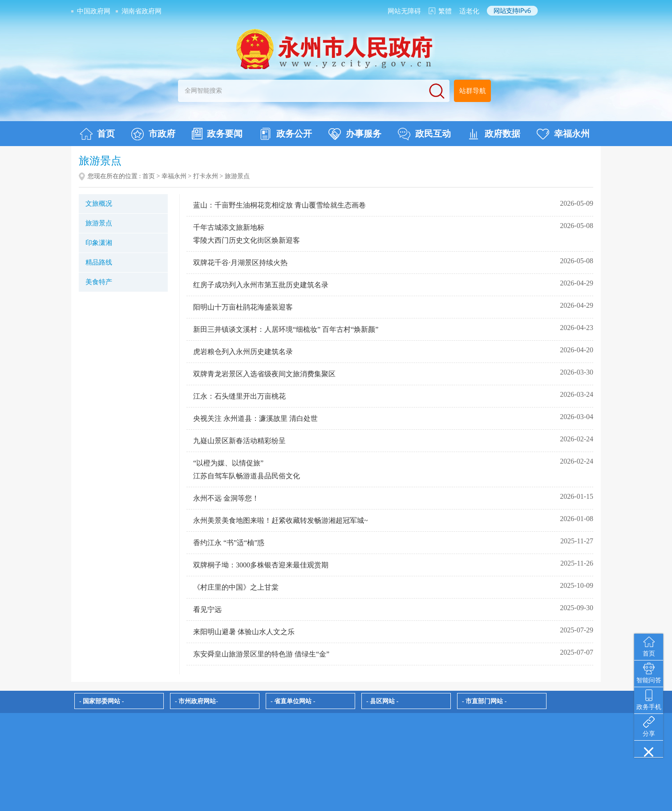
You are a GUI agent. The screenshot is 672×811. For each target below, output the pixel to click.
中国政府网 (94, 11)
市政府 (153, 134)
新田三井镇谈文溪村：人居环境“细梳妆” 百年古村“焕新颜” (286, 329)
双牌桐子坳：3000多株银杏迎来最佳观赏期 (261, 565)
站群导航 (473, 91)
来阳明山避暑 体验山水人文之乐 (244, 632)
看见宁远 (207, 609)
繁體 (445, 11)
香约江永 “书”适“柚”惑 (229, 543)
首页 (97, 134)
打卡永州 (206, 176)
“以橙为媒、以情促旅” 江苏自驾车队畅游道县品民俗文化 (247, 469)
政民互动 (424, 134)
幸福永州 (563, 134)
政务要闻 (217, 134)
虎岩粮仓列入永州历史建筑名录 (243, 352)
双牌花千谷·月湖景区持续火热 (240, 263)
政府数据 (494, 134)
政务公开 (285, 134)
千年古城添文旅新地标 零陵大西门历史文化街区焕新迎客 (247, 234)
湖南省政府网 (142, 11)
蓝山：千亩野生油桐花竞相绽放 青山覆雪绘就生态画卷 (279, 205)
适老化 (469, 11)
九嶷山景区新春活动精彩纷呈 (239, 441)
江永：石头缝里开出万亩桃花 (239, 396)
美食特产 (99, 282)
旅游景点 (99, 223)
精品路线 (99, 262)
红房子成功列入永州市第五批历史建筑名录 (261, 285)
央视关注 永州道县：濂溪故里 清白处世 (255, 418)
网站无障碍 (404, 11)
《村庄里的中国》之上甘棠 (236, 587)
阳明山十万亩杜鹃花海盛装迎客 (243, 307)
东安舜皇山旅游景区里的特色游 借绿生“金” (261, 654)
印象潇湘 (99, 243)
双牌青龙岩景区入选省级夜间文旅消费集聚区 (264, 374)
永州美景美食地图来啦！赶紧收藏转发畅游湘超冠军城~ (281, 520)
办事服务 (355, 134)
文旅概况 (99, 204)
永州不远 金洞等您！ (226, 498)
